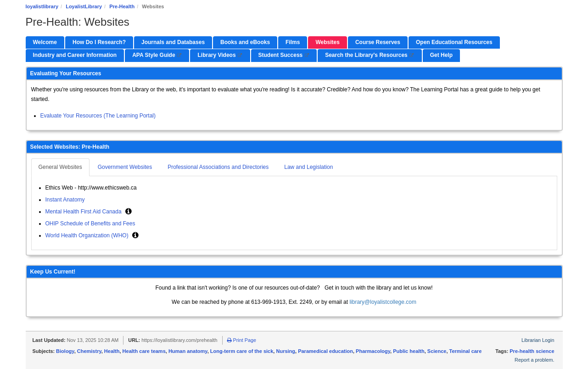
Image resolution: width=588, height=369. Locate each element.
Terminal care (466, 351)
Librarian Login (538, 340)
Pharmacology (373, 351)
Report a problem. (534, 360)
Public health (409, 351)
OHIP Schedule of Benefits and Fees (91, 224)
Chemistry (89, 351)
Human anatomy (188, 351)
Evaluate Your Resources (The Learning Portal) (98, 116)
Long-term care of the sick (242, 351)
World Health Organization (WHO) (88, 235)
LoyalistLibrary (84, 6)
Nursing (286, 351)
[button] (129, 211)
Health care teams (144, 351)
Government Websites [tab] (125, 167)
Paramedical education (325, 351)
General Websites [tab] (60, 167)
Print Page (242, 340)
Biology (65, 351)
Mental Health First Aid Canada (84, 212)
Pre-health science (532, 351)
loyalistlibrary (42, 6)
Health (112, 351)
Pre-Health (122, 6)
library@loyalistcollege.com (383, 302)
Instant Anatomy (65, 200)
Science (437, 351)
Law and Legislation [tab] (308, 167)
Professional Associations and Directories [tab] (218, 167)
